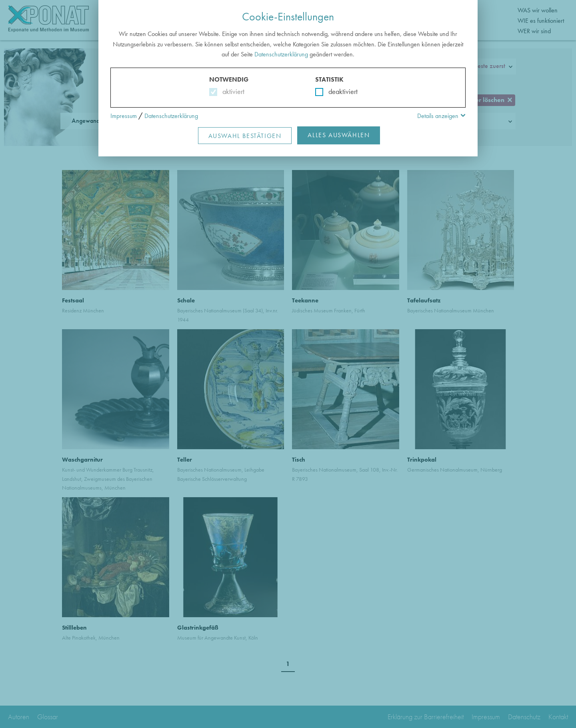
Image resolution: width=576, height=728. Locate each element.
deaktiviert (338, 91)
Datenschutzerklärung (281, 54)
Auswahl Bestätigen (245, 136)
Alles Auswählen (339, 135)
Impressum (124, 116)
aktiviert (232, 91)
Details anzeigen (438, 116)
